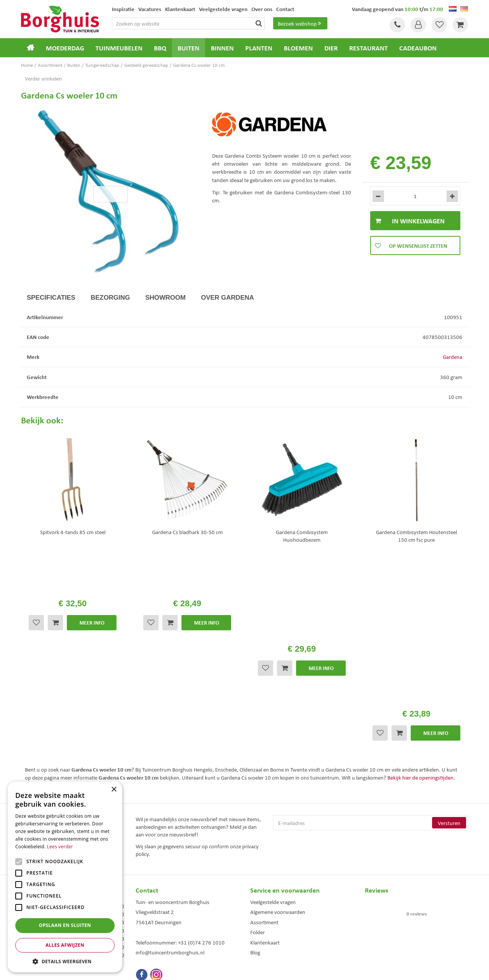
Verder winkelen (43, 78)
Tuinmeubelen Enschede (158, 922)
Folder (257, 771)
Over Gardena (227, 298)
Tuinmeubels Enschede (157, 914)
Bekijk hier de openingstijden (420, 616)
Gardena (453, 357)
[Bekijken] (460, 25)
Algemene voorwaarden (278, 751)
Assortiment (264, 761)
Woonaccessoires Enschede (161, 930)
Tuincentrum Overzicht (288, 968)
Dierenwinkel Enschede (272, 914)
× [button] (114, 790)
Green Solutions (246, 968)
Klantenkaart (265, 781)
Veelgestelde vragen (273, 741)
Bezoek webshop (300, 23)
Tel (397, 25)
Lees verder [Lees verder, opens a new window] (60, 847)
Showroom (165, 298)
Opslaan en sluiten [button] (65, 925)
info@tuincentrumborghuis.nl (170, 791)
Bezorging (110, 298)
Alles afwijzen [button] (65, 945)
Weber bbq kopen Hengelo (275, 922)
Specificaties (51, 298)
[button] (65, 961)
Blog (255, 791)
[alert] (65, 877)
